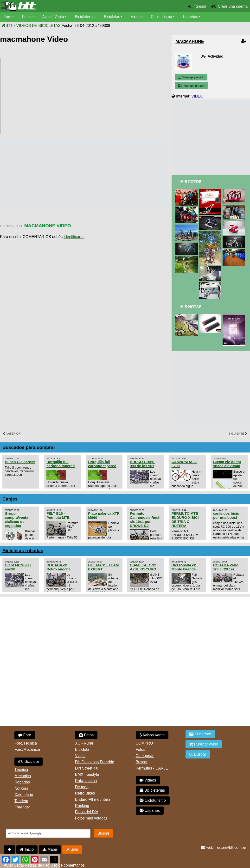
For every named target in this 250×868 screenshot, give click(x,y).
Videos (138, 17)
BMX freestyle (87, 774)
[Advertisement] (88, 174)
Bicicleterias (152, 790)
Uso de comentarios (68, 865)
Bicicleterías (86, 17)
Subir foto (200, 734)
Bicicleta (29, 761)
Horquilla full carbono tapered (61, 464)
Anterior (12, 434)
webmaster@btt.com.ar (224, 847)
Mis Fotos (191, 182)
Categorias (145, 756)
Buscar (142, 762)
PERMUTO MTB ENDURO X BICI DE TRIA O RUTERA (185, 520)
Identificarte (74, 237)
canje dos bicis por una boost (226, 515)
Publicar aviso (204, 744)
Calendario (24, 795)
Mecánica (23, 776)
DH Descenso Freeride (95, 762)
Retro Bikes (85, 793)
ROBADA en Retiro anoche (58, 567)
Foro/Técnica (26, 743)
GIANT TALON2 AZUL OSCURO (143, 567)
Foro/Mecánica (27, 749)
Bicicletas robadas (23, 551)
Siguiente (238, 434)
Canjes (10, 499)
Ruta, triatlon (86, 781)
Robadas (22, 782)
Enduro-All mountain (93, 799)
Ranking (82, 806)
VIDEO (197, 96)
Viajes (80, 756)
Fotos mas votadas (91, 818)
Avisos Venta (54, 17)
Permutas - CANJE (152, 768)
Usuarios (191, 17)
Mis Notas (191, 307)
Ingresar (200, 6)
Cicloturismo (162, 17)
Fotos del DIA (87, 812)
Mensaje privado (191, 77)
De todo (82, 787)
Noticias (21, 788)
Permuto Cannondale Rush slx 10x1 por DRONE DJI (145, 520)
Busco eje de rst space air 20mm (227, 464)
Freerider (22, 807)
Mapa (50, 849)
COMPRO (144, 743)
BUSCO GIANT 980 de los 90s (142, 464)
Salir (72, 849)
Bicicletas (114, 17)
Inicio (27, 849)
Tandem (21, 801)
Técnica (21, 770)
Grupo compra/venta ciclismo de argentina (16, 520)
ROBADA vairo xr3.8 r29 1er (226, 567)
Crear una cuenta (233, 6)
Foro (8, 17)
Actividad (215, 56)
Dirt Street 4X (87, 768)
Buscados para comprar (29, 447)
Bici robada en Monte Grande (184, 567)
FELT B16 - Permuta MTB (58, 515)
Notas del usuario (192, 86)
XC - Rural (84, 743)
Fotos (27, 17)
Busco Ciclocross (20, 462)
